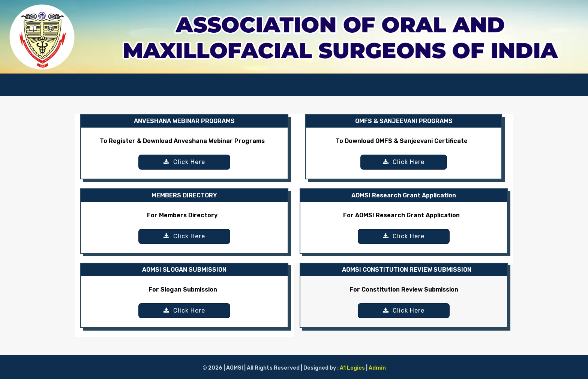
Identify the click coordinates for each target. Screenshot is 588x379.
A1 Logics (353, 368)
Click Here (184, 162)
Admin (377, 368)
